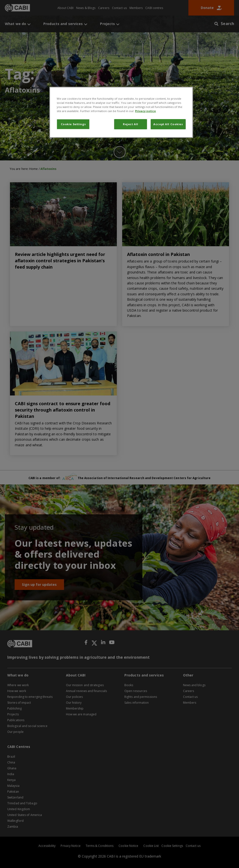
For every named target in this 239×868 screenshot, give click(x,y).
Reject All (131, 124)
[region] (121, 112)
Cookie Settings (73, 124)
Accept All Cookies (168, 124)
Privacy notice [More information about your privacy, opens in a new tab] (145, 111)
